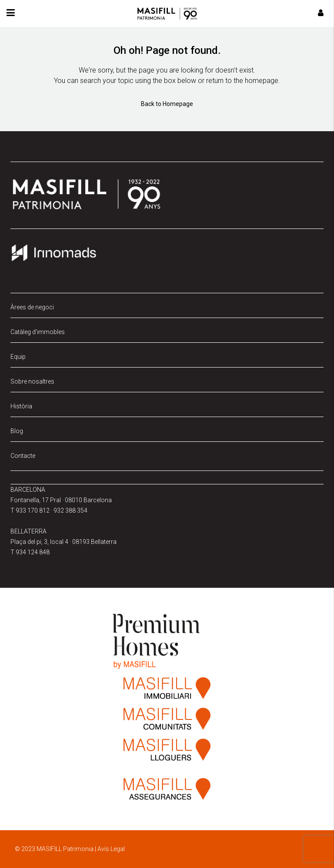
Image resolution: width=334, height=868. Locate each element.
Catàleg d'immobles (38, 332)
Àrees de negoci (32, 307)
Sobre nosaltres (32, 381)
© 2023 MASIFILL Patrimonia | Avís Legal (70, 849)
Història (21, 406)
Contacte (23, 456)
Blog (17, 431)
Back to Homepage (167, 104)
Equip (18, 357)
